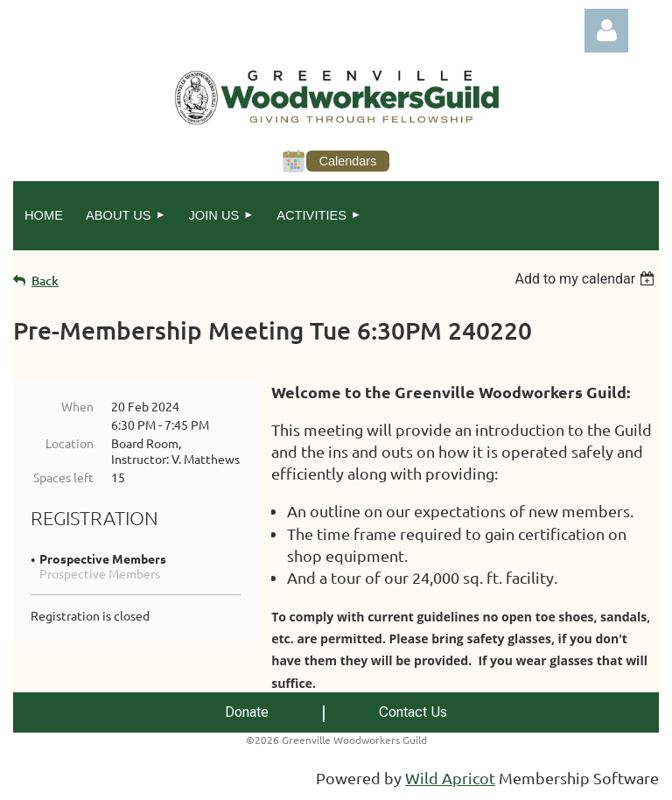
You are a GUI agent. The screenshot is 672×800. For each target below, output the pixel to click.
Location (70, 443)
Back (45, 281)
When (77, 406)
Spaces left (63, 477)
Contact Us (413, 712)
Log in (606, 31)
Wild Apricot (450, 778)
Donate (247, 712)
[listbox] (587, 279)
